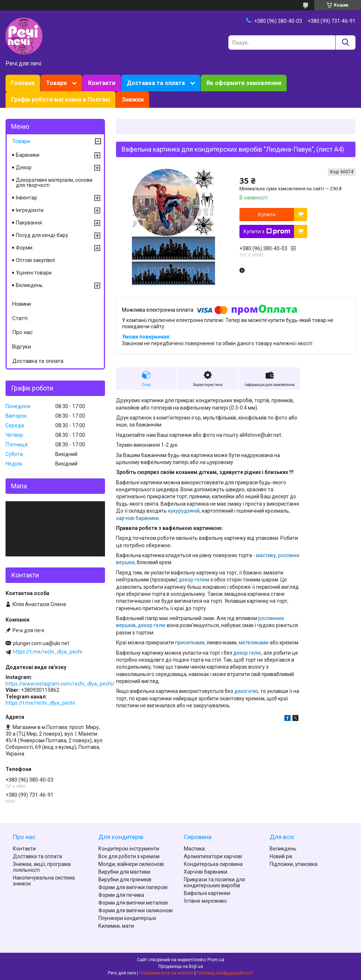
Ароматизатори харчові (213, 856)
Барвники (28, 155)
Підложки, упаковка (294, 864)
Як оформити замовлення (244, 83)
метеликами (254, 643)
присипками (190, 643)
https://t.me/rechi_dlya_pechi (48, 652)
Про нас (22, 332)
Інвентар (27, 198)
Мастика (194, 849)
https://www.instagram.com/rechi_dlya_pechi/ (60, 684)
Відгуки (22, 347)
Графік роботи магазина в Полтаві (61, 100)
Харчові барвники (206, 872)
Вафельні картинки (207, 893)
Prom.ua (216, 960)
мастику (266, 555)
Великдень (29, 285)
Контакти (102, 83)
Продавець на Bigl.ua (181, 966)
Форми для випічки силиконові (136, 910)
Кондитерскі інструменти (129, 849)
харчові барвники (137, 518)
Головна (23, 83)
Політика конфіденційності (225, 973)
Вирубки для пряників (125, 880)
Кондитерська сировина (213, 864)
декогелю (246, 691)
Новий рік (281, 856)
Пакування (29, 223)
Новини (22, 304)
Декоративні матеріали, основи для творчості (54, 183)
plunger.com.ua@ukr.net (41, 643)
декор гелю (152, 625)
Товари (56, 83)
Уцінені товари (34, 273)
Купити (267, 215)
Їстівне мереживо (205, 901)
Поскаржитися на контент (166, 973)
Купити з (267, 231)
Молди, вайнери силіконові (131, 864)
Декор (24, 167)
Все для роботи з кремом (129, 856)
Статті (20, 318)
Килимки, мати (116, 926)
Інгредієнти (30, 210)
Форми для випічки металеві (133, 903)
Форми (24, 248)
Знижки (133, 100)
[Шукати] (345, 43)
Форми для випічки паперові (133, 887)
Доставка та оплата (156, 83)
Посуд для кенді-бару (42, 235)
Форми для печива (121, 895)
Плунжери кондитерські (127, 918)
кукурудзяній (184, 511)
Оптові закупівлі (35, 260)
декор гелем (194, 580)
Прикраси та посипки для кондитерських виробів (214, 882)
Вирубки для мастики (124, 872)
